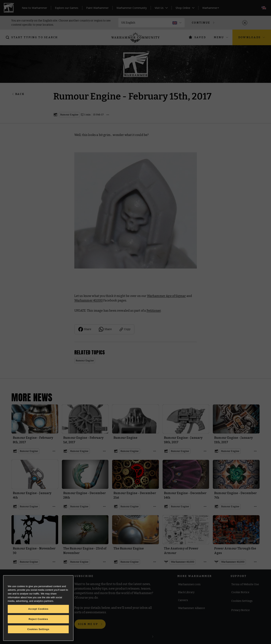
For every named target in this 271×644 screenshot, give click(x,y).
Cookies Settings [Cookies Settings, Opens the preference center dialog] (38, 629)
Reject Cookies (38, 619)
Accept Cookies (38, 609)
